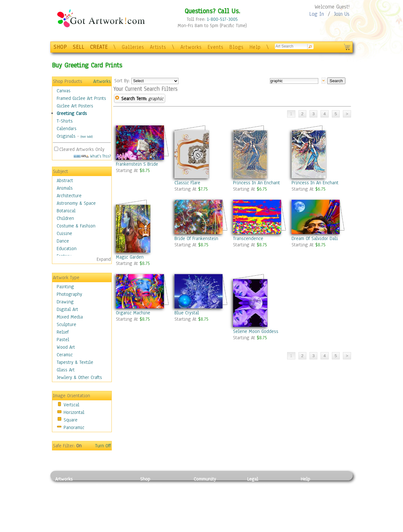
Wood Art (66, 347)
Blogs (236, 47)
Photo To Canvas (157, 486)
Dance (63, 241)
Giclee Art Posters (75, 106)
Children (65, 218)
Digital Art (67, 309)
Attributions (258, 500)
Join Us (342, 14)
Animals (65, 188)
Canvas (64, 91)
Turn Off (103, 446)
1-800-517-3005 (222, 19)
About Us (310, 500)
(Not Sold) (87, 137)
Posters (148, 500)
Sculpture (66, 324)
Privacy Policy (261, 486)
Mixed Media (70, 317)
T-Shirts (65, 121)
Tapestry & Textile (75, 362)
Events (216, 47)
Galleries (133, 47)
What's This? (92, 156)
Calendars (67, 129)
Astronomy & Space (76, 203)
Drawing (65, 302)
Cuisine (64, 233)
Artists (158, 47)
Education (67, 249)
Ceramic (65, 355)
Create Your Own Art (160, 529)
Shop (145, 479)
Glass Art (66, 370)
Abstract (65, 180)
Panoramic (74, 427)
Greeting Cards (72, 113)
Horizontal (74, 412)
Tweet (307, 529)
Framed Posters (155, 493)
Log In (317, 14)
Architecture (69, 196)
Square (71, 420)
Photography (69, 294)
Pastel (63, 340)
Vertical (71, 405)
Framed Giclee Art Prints (81, 98)
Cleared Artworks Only (82, 149)
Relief (63, 332)
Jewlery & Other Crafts (79, 377)
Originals (66, 136)
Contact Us (312, 486)
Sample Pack (313, 493)
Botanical (66, 211)
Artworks (191, 47)
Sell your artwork (211, 514)
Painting (65, 287)
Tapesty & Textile (114, 514)
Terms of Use (260, 493)
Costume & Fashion (76, 226)
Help (255, 47)
